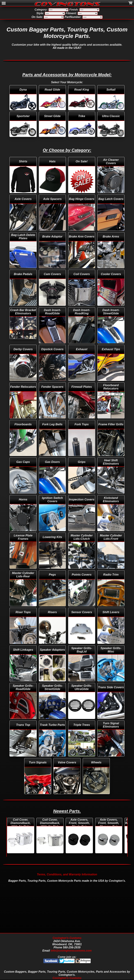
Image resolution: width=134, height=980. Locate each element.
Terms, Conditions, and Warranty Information (67, 874)
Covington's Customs (67, 938)
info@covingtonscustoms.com (71, 951)
